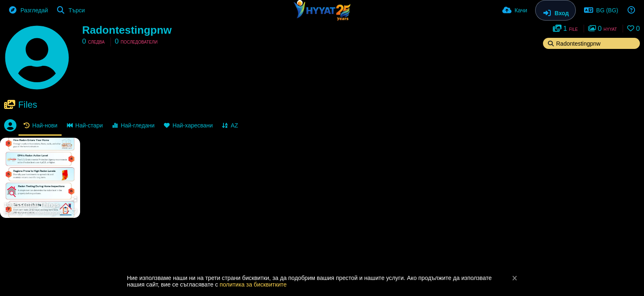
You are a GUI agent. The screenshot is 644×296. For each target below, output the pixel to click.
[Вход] (555, 10)
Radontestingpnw (127, 30)
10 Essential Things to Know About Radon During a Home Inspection (35, 205)
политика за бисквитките (253, 284)
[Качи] (515, 10)
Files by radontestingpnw (34, 212)
